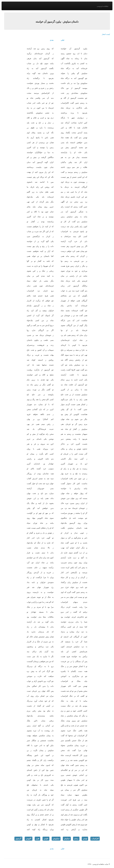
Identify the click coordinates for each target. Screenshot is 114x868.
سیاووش (56, 839)
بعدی (52, 40)
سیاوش (67, 839)
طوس (46, 839)
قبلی (63, 40)
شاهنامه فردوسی (103, 6)
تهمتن (85, 839)
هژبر (37, 839)
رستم (76, 839)
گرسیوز (18, 839)
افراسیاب (95, 839)
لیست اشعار (106, 34)
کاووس (29, 839)
